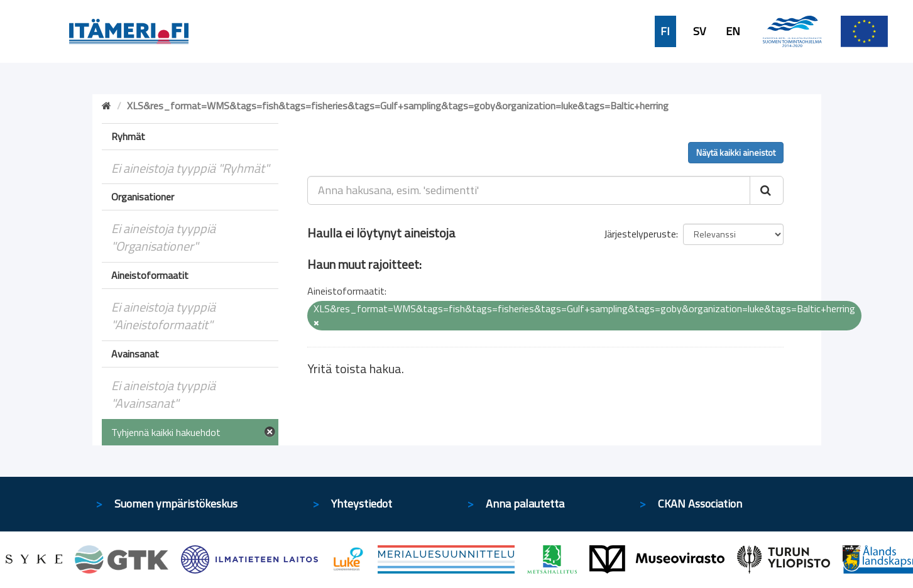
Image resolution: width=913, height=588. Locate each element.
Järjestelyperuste (640, 234)
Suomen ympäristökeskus (176, 504)
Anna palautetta (525, 504)
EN (733, 31)
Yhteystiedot (362, 504)
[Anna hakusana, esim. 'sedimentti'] (529, 190)
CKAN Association (700, 504)
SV (699, 31)
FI (665, 31)
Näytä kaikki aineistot (736, 152)
